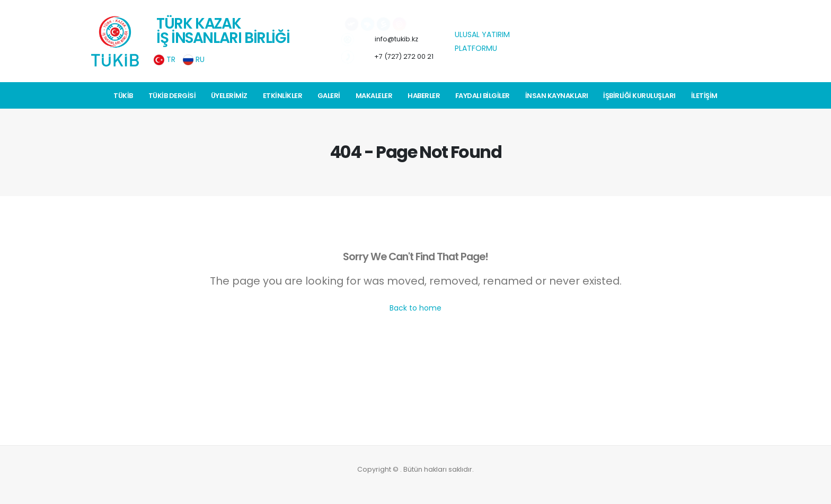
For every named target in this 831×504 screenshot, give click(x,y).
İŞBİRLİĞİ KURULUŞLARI (639, 96)
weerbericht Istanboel (578, 71)
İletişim (704, 96)
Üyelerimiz (229, 96)
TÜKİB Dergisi (172, 96)
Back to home (415, 308)
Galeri (329, 96)
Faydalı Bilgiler (483, 96)
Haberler (424, 96)
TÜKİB (123, 96)
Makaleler (374, 96)
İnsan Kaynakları (557, 96)
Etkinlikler (283, 96)
